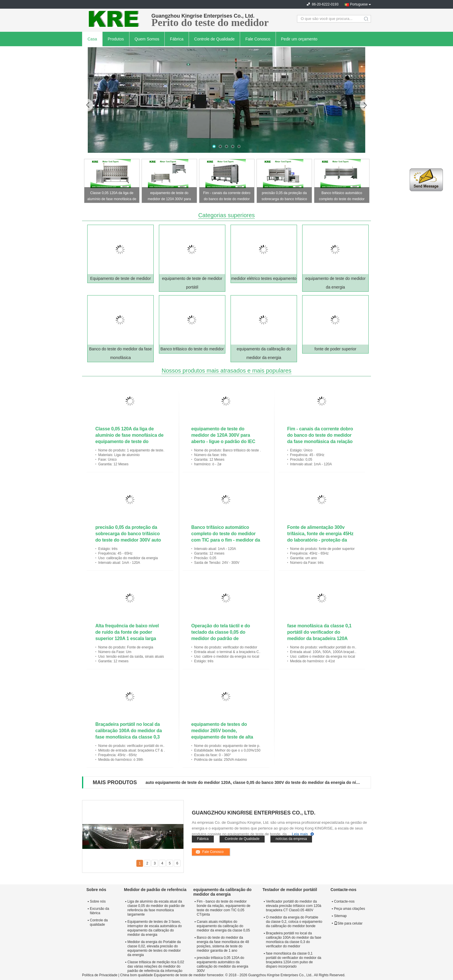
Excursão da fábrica (100, 911)
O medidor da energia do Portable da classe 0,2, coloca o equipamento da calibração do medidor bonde (294, 922)
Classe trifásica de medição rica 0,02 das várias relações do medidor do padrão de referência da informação (156, 966)
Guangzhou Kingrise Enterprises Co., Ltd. (254, 813)
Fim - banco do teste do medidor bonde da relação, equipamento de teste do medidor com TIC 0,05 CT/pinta (223, 908)
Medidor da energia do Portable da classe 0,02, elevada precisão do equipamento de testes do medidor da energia (154, 948)
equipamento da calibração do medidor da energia (222, 892)
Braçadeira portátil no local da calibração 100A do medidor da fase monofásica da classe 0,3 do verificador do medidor (294, 940)
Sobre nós (98, 901)
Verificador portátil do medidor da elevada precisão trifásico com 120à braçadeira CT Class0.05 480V (294, 906)
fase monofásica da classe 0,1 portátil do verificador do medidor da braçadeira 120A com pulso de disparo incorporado (319, 638)
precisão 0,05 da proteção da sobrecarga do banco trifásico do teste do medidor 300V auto (284, 197)
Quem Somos (147, 39)
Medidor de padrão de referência (155, 890)
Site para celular (348, 923)
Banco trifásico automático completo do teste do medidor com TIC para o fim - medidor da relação (342, 197)
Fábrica (177, 39)
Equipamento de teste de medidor (120, 278)
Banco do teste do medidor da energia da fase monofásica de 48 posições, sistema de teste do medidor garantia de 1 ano (223, 944)
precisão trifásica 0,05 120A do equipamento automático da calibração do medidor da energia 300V (222, 964)
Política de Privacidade (100, 975)
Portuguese (359, 4)
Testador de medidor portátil (290, 890)
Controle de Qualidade (214, 39)
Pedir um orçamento (299, 39)
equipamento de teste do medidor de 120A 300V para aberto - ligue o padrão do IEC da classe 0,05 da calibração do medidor (169, 197)
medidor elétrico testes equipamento (264, 278)
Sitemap (340, 916)
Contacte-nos (344, 901)
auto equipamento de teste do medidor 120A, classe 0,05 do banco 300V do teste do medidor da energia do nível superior (253, 782)
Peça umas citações (349, 909)
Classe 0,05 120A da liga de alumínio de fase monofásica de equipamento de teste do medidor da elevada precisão (112, 197)
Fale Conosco (258, 39)
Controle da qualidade (99, 922)
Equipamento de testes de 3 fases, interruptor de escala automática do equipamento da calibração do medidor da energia (155, 928)
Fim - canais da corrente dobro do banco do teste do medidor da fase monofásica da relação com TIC (227, 197)
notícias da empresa (291, 839)
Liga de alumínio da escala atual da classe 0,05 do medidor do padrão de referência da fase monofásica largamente (156, 908)
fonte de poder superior (336, 349)
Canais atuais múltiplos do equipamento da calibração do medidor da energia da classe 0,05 (223, 926)
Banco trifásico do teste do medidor (192, 349)
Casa (92, 39)
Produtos (116, 39)
